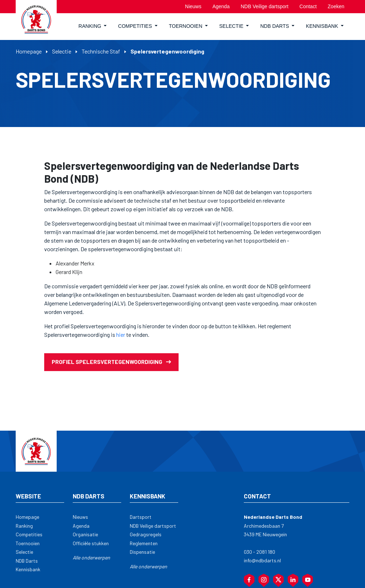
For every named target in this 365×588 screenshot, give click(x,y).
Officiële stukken (91, 543)
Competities (29, 534)
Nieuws (80, 517)
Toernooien (28, 543)
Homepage (29, 51)
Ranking (24, 526)
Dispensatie (142, 552)
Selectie (62, 51)
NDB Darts (27, 561)
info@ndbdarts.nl (262, 560)
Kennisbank (28, 569)
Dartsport (141, 517)
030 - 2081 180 (259, 552)
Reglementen (144, 543)
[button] (92, 27)
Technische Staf (101, 51)
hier (120, 334)
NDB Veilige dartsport (153, 526)
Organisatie (85, 534)
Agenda (81, 526)
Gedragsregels (146, 534)
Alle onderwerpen (91, 557)
